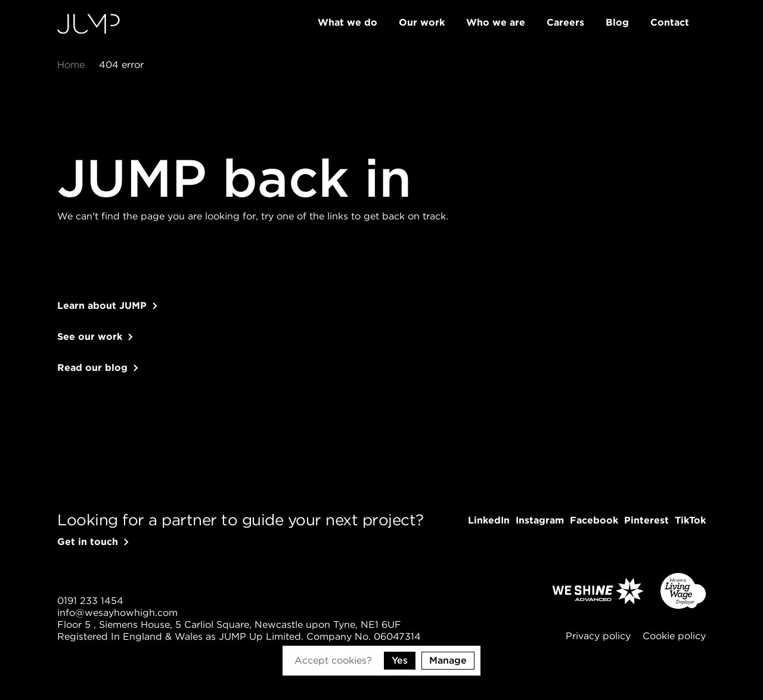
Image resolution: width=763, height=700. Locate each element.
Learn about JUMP (102, 318)
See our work (90, 349)
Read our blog (92, 380)
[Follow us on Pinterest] (646, 521)
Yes (400, 660)
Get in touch (88, 542)
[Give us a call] (90, 601)
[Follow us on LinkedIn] (489, 521)
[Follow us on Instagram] (540, 521)
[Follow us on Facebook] (594, 521)
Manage (448, 660)
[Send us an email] (117, 613)
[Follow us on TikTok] (690, 521)
